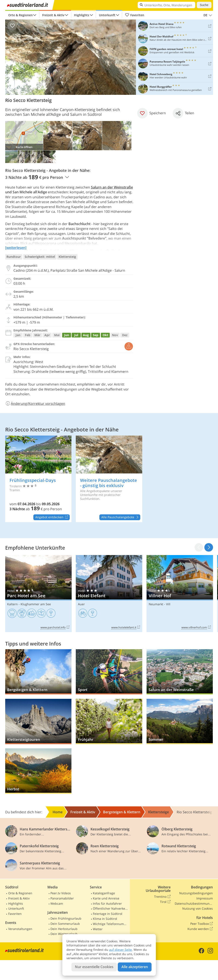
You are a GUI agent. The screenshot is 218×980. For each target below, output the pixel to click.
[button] (209, 547)
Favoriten (135, 15)
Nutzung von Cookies (198, 908)
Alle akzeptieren (135, 967)
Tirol (165, 902)
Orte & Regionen (20, 15)
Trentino (162, 897)
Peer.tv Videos (61, 893)
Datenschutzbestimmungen (194, 903)
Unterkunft (107, 15)
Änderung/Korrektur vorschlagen (35, 404)
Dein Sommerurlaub (65, 924)
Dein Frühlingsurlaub (66, 918)
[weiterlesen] (16, 248)
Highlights (82, 15)
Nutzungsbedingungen (196, 893)
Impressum (205, 898)
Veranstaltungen (20, 929)
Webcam (57, 903)
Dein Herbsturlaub (64, 929)
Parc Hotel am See (38, 594)
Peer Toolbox (202, 924)
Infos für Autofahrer (107, 903)
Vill (168, 604)
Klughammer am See (36, 604)
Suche (204, 5)
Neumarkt (156, 604)
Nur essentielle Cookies (94, 967)
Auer (81, 604)
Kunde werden (200, 929)
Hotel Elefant (109, 594)
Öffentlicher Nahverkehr (110, 908)
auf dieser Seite (120, 950)
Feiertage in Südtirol (108, 914)
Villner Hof (180, 594)
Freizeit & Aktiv (53, 15)
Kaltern (12, 604)
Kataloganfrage (104, 893)
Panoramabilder (62, 898)
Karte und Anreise (106, 898)
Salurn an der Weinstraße (112, 187)
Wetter (98, 929)
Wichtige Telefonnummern (110, 924)
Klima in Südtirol (105, 919)
